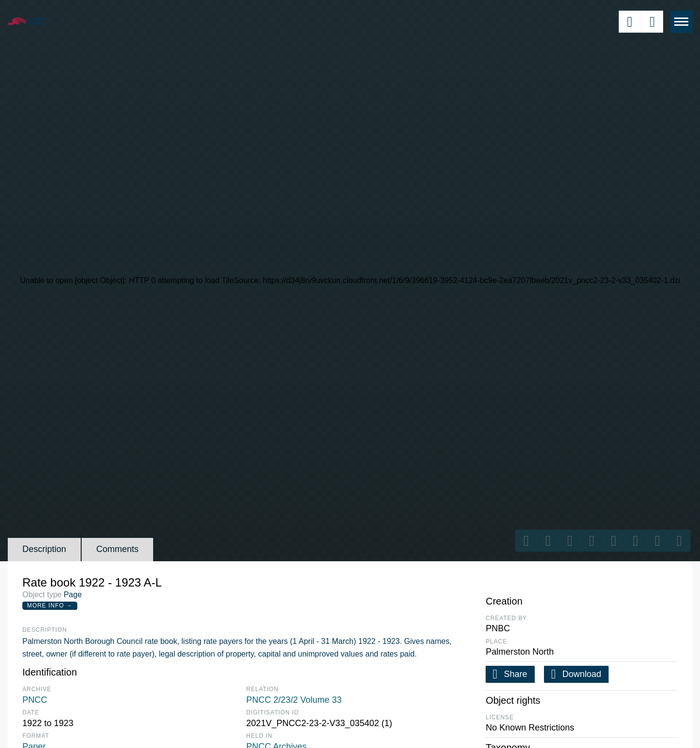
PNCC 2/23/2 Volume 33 (294, 700)
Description (44, 549)
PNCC (35, 700)
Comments (117, 549)
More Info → (50, 606)
